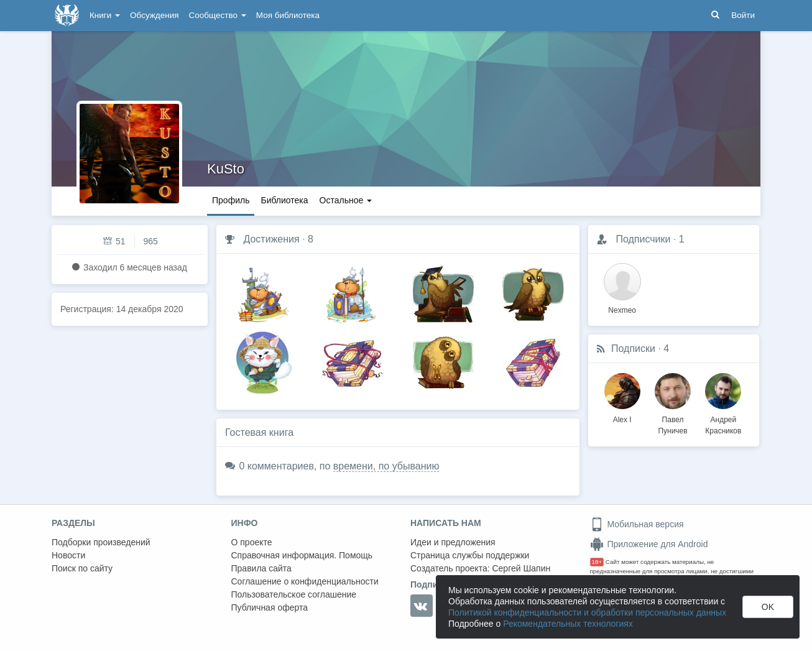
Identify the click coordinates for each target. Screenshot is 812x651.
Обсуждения (154, 15)
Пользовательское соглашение (294, 594)
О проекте (252, 542)
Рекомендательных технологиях (568, 624)
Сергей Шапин (521, 568)
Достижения (271, 239)
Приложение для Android (649, 544)
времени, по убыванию (386, 466)
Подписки (633, 349)
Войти (743, 15)
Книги (105, 15)
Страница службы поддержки (470, 555)
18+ (597, 562)
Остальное (346, 200)
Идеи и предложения (453, 542)
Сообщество (218, 15)
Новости (68, 555)
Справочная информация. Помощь (302, 555)
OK (768, 607)
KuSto (226, 169)
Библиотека (284, 200)
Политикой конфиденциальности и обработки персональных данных (587, 612)
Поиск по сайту (82, 568)
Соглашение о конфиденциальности (305, 581)
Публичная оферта (270, 607)
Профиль (231, 200)
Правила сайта (261, 568)
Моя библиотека (288, 15)
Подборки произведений (101, 542)
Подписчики (643, 239)
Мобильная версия (637, 524)
